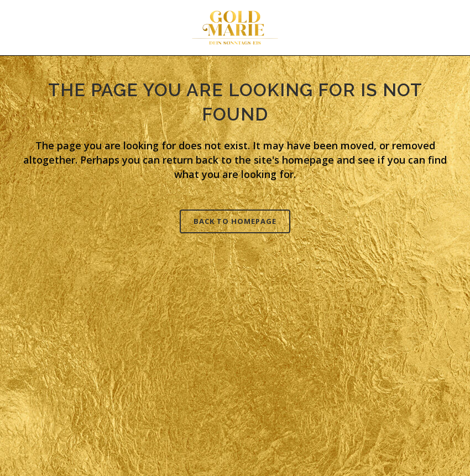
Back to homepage (235, 221)
